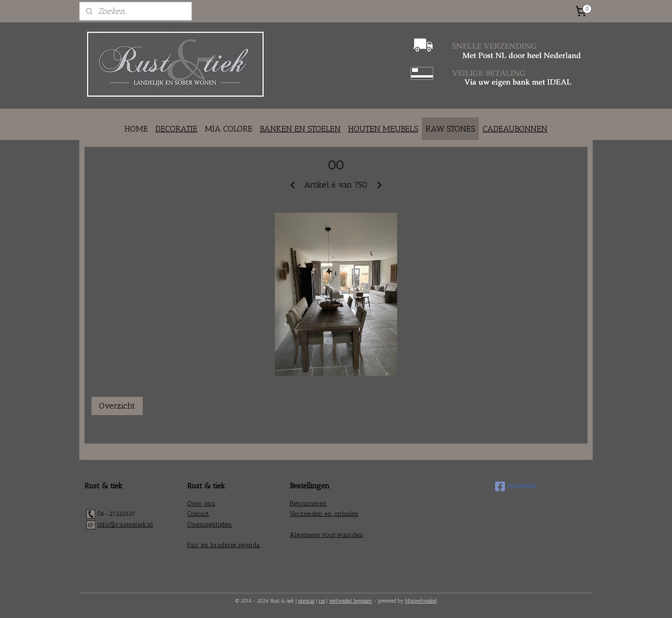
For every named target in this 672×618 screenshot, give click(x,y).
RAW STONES (450, 129)
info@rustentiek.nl (125, 524)
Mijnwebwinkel (421, 601)
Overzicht (117, 406)
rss (322, 601)
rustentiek (516, 486)
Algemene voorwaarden (326, 535)
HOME (136, 129)
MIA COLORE (229, 129)
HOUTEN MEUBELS (383, 129)
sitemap (306, 601)
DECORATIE (176, 129)
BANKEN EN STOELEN (300, 129)
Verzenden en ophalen (324, 514)
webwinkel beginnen (350, 601)
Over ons (201, 503)
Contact (198, 514)
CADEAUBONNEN (515, 129)
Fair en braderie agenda (224, 545)
